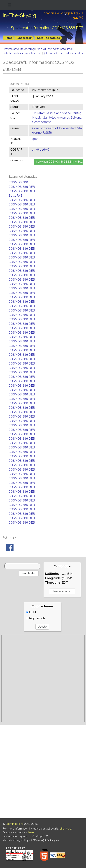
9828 (36, 139)
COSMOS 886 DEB (22, 187)
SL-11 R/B (16, 196)
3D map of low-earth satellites (63, 53)
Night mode (36, 618)
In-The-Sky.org (19, 15)
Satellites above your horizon (22, 53)
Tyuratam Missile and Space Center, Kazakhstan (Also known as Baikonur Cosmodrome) (57, 118)
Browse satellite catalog (19, 49)
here (31, 832)
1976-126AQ (41, 150)
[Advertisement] (43, 678)
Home (9, 38)
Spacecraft (25, 38)
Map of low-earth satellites (55, 49)
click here (66, 829)
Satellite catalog (49, 38)
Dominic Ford (15, 824)
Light (31, 612)
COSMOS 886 (18, 182)
